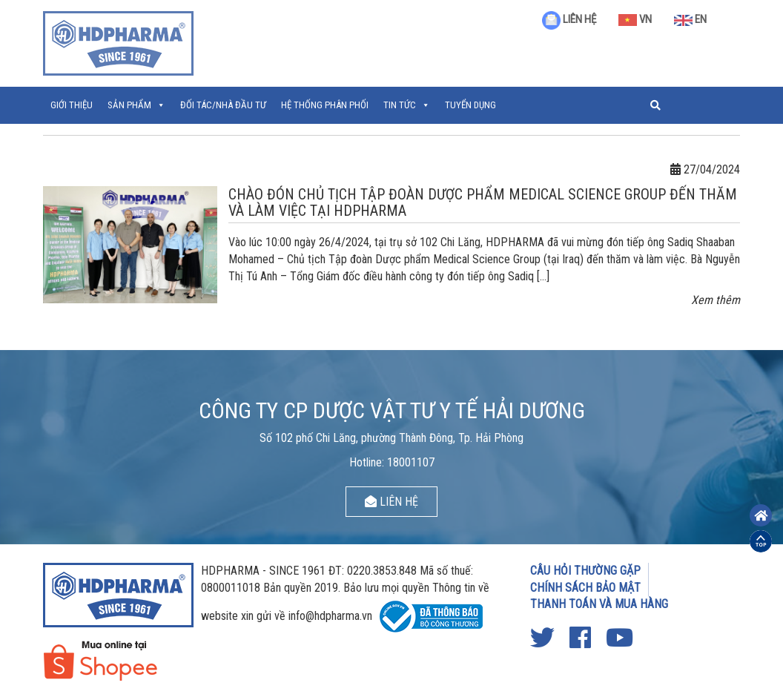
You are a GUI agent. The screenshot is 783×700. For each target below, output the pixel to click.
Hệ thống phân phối (325, 105)
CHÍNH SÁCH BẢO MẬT (585, 588)
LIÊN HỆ (569, 19)
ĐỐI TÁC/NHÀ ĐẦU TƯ (223, 105)
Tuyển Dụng (470, 105)
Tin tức (400, 105)
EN (690, 19)
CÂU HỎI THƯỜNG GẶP (585, 571)
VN (635, 19)
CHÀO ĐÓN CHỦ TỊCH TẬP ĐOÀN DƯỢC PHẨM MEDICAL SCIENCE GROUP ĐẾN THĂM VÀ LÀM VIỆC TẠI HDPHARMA (483, 202)
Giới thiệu (72, 105)
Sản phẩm (129, 105)
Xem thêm (716, 300)
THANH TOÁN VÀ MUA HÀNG (599, 604)
